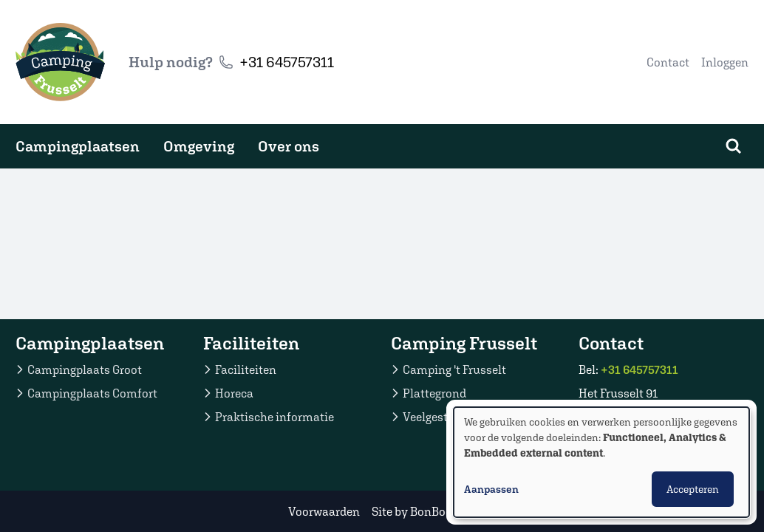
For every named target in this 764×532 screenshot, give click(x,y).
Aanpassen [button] (491, 489)
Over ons (289, 146)
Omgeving (199, 146)
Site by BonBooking (424, 511)
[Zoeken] (734, 146)
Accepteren (693, 489)
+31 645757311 (287, 62)
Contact (668, 62)
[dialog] (601, 462)
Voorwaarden (324, 511)
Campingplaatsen (78, 146)
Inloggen (725, 62)
